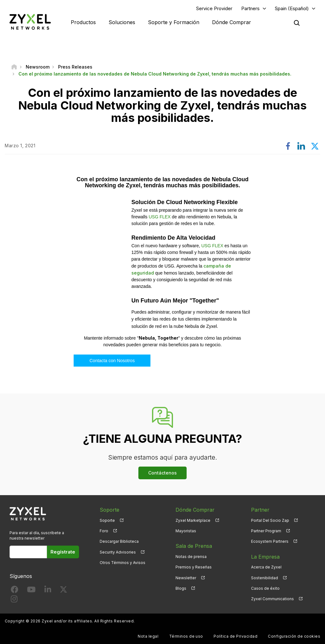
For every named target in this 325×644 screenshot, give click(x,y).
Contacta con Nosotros (112, 361)
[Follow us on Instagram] (14, 600)
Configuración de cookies (294, 636)
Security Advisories (118, 552)
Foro (104, 531)
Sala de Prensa (194, 546)
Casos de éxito (265, 588)
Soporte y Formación (174, 22)
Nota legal (148, 636)
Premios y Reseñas (194, 567)
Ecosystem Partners (270, 541)
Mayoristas (186, 531)
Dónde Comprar (232, 22)
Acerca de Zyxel (266, 567)
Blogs (181, 588)
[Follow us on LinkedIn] (48, 591)
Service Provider (214, 8)
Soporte (107, 520)
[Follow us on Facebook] (15, 591)
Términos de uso (186, 636)
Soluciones (122, 22)
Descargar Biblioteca (119, 541)
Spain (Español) (292, 8)
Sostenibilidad (265, 578)
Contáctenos (162, 473)
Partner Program (266, 531)
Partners (250, 8)
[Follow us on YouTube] (31, 591)
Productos (83, 22)
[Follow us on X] (63, 591)
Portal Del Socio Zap (270, 520)
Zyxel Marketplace (193, 520)
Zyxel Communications (272, 599)
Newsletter (186, 578)
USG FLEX (159, 217)
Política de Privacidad (235, 636)
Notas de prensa (191, 557)
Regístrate (63, 552)
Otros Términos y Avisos (123, 563)
